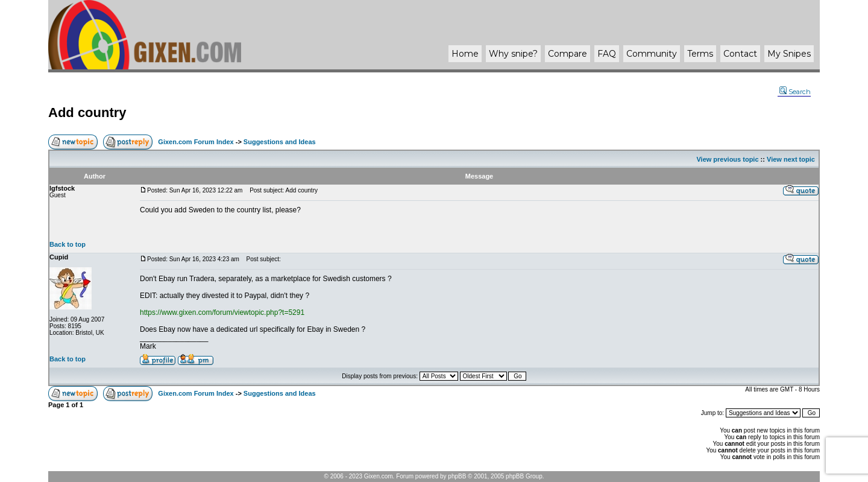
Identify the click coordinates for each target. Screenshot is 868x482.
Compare (568, 54)
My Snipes (789, 54)
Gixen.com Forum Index (196, 142)
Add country (87, 113)
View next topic (791, 159)
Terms (700, 54)
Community (652, 54)
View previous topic (727, 159)
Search (795, 92)
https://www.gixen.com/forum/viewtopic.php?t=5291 (222, 312)
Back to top (68, 244)
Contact (740, 54)
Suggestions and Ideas (280, 142)
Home (465, 54)
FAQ (607, 54)
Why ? (513, 54)
